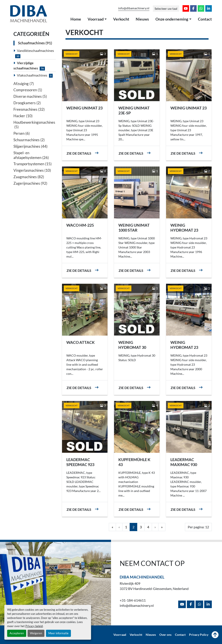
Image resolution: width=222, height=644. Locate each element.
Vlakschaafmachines (32, 75)
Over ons (165, 635)
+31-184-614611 (133, 600)
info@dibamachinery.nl (134, 8)
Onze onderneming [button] (172, 19)
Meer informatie (58, 633)
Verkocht (121, 19)
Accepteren (17, 633)
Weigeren (36, 633)
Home (76, 19)
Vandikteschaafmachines (35, 50)
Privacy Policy (199, 635)
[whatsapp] (201, 8)
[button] (97, 19)
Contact (205, 19)
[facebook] (193, 8)
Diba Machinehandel (142, 577)
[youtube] (186, 8)
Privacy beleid (34, 626)
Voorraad (96, 19)
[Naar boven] (215, 635)
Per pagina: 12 (198, 527)
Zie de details (79, 153)
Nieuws (142, 19)
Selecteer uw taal (166, 9)
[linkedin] (209, 8)
